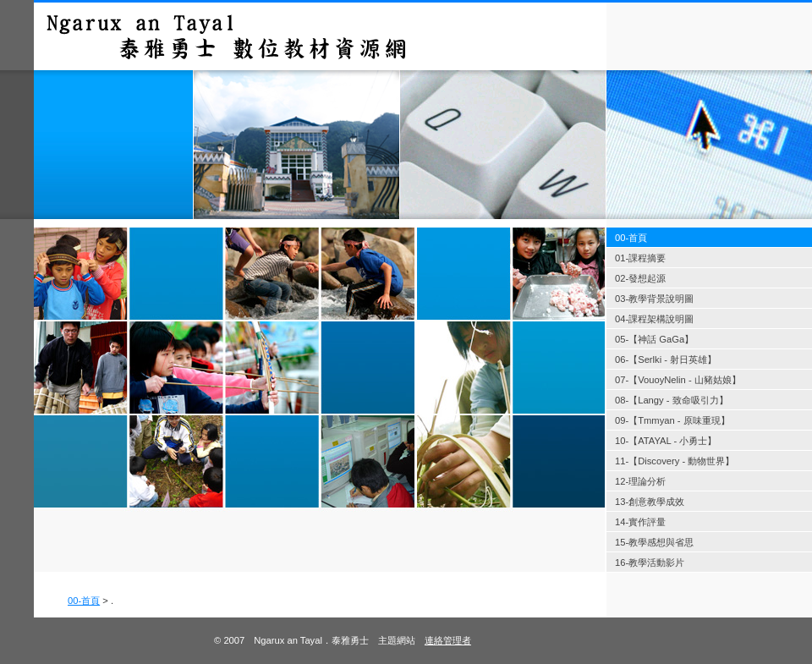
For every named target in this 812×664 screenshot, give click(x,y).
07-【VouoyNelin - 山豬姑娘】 (678, 380)
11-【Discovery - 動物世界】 (675, 461)
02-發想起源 (640, 278)
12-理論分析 (640, 481)
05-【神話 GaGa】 (654, 339)
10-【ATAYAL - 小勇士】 (666, 441)
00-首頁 (84, 601)
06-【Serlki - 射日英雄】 (666, 359)
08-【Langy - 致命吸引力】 (672, 400)
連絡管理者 (448, 640)
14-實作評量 (640, 522)
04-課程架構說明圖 (654, 319)
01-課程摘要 (640, 258)
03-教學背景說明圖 (654, 299)
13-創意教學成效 (650, 502)
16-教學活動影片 (650, 562)
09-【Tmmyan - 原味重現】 (672, 420)
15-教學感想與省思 (654, 542)
